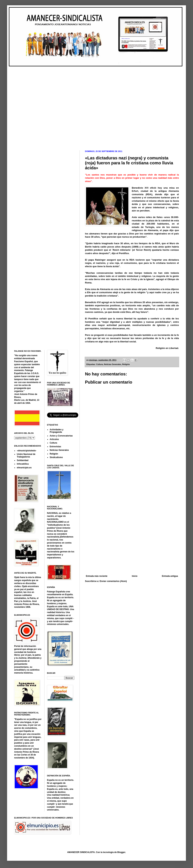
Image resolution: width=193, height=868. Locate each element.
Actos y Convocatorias (61, 436)
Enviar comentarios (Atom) (113, 581)
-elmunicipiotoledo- (27, 451)
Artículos (54, 439)
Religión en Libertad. (167, 348)
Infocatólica (23, 464)
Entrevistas (56, 447)
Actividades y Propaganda (57, 431)
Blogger (121, 852)
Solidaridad (23, 460)
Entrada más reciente (97, 576)
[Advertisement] (39, 105)
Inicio (135, 576)
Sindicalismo (56, 457)
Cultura (100, 364)
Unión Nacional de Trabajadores (26, 455)
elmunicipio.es (24, 468)
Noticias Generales (113, 364)
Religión (126, 364)
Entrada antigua (170, 576)
